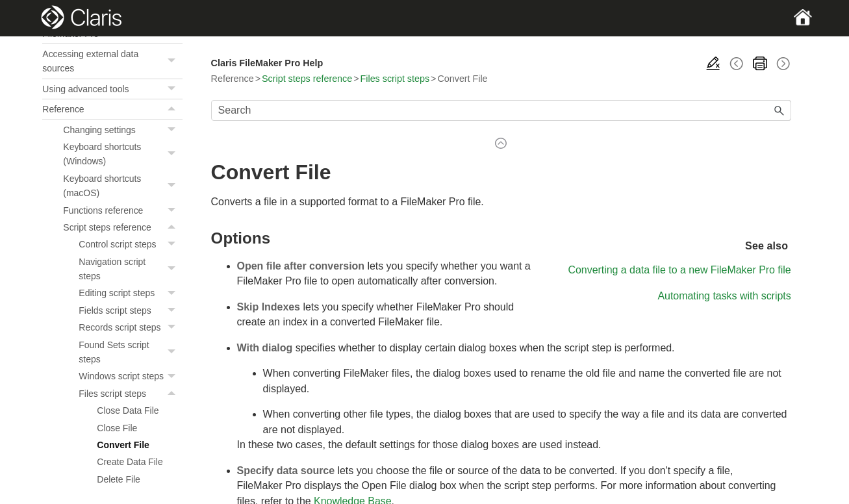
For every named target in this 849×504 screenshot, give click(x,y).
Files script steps (130, 394)
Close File (117, 428)
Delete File (119, 479)
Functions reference (122, 210)
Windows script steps (130, 376)
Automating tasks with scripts (724, 296)
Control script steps (130, 244)
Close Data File (128, 410)
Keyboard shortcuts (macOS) (122, 186)
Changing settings (122, 130)
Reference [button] (112, 109)
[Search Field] (501, 110)
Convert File (123, 445)
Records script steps (130, 327)
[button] (173, 61)
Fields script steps (130, 310)
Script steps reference (122, 227)
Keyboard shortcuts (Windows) (122, 154)
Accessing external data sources (112, 61)
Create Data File (130, 462)
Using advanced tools (112, 89)
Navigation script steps (130, 269)
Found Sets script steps (130, 352)
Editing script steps (130, 293)
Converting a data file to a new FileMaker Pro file (679, 270)
